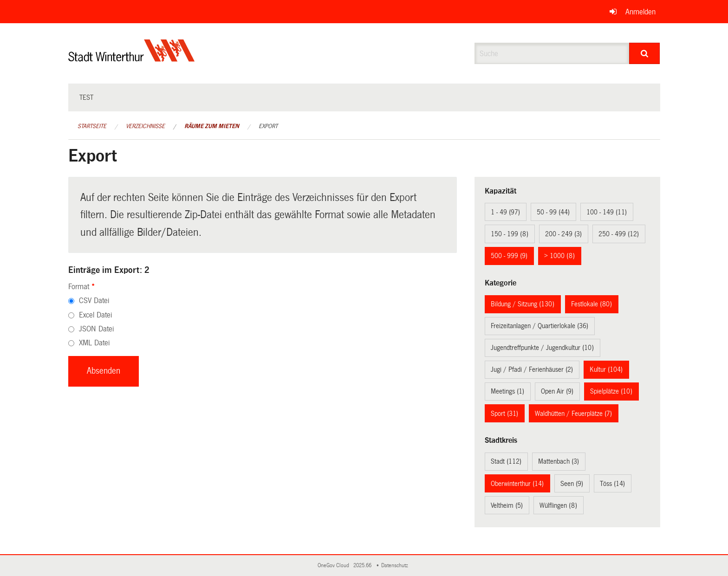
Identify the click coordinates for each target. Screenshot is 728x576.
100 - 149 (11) (607, 212)
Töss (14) (612, 484)
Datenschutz (396, 566)
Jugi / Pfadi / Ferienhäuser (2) (532, 369)
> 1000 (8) (559, 256)
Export (268, 126)
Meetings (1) (507, 391)
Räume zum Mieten (212, 126)
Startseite (92, 126)
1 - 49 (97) (505, 212)
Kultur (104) (606, 369)
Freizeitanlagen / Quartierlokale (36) (539, 326)
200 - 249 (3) (563, 234)
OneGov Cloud (335, 566)
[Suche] (645, 53)
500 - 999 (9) (509, 256)
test (86, 97)
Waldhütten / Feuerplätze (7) (573, 414)
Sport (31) (504, 414)
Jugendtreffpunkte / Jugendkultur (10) (542, 348)
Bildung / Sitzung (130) (523, 304)
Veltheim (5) (507, 505)
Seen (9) (572, 484)
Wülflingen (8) (558, 505)
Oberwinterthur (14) (517, 484)
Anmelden (640, 12)
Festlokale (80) (591, 304)
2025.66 (363, 566)
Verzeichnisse (145, 126)
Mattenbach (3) (559, 461)
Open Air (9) (557, 391)
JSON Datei (96, 329)
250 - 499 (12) (619, 234)
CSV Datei (94, 301)
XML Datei (94, 343)
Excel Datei (95, 315)
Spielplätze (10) (611, 391)
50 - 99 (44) (553, 212)
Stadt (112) (506, 461)
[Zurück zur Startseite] (132, 58)
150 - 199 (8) (510, 234)
